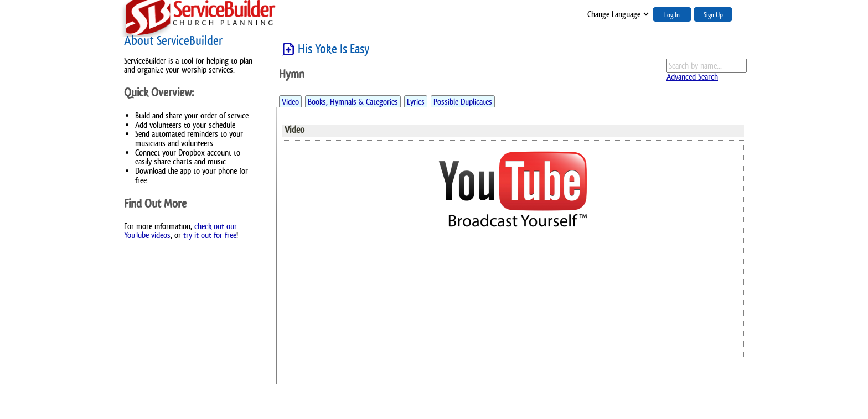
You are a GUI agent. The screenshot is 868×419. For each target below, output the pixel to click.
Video (290, 102)
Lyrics (416, 102)
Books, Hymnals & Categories (353, 102)
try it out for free (210, 235)
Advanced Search (692, 77)
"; (617, 14)
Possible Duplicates (463, 102)
